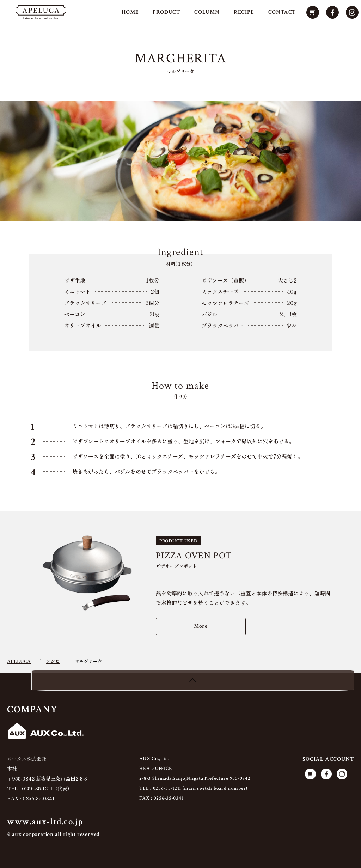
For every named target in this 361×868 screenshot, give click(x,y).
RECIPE (244, 13)
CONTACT (282, 13)
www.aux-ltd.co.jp (45, 822)
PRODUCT (166, 13)
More (201, 626)
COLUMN (207, 13)
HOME (130, 13)
